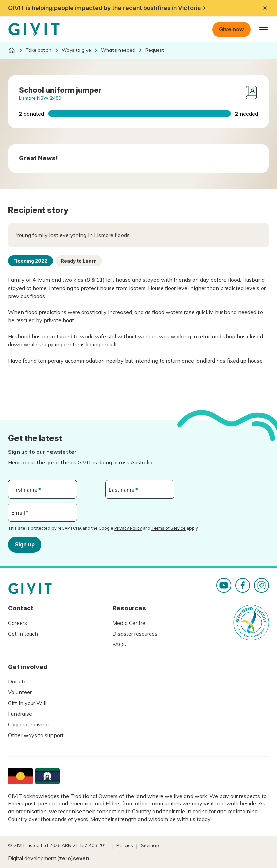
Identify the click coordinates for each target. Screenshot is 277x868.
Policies (125, 845)
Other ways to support (36, 735)
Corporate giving (28, 724)
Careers (18, 623)
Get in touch (23, 634)
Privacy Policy (128, 528)
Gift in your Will (27, 703)
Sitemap (150, 845)
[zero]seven (73, 858)
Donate (17, 681)
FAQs (119, 644)
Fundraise (20, 714)
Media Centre (129, 623)
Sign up (25, 544)
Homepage (34, 30)
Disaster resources (135, 634)
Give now (232, 29)
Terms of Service (169, 528)
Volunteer (20, 692)
